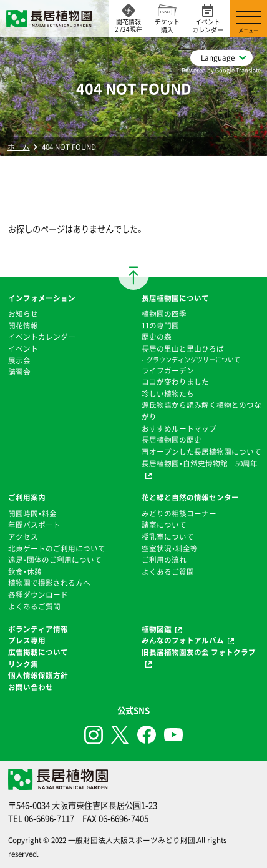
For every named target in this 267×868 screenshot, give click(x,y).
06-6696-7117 (49, 818)
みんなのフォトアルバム (183, 640)
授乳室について (168, 536)
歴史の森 (157, 337)
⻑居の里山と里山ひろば (183, 348)
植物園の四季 (164, 313)
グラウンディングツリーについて (193, 359)
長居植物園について (175, 298)
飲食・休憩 (25, 571)
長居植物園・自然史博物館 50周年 (200, 463)
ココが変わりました (175, 382)
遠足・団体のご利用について (55, 560)
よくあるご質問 (34, 606)
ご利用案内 (27, 497)
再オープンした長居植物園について (201, 451)
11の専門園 (160, 325)
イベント (23, 348)
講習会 (19, 372)
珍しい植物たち (168, 393)
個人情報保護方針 (38, 675)
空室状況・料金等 (170, 548)
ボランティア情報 (38, 629)
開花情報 (23, 325)
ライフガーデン (168, 370)
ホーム (19, 147)
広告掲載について (38, 652)
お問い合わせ (31, 687)
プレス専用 (27, 640)
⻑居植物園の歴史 (172, 440)
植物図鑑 (157, 629)
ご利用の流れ (164, 560)
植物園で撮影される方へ (49, 583)
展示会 (19, 360)
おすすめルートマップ (179, 428)
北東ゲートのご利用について (57, 548)
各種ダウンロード (38, 594)
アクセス (23, 536)
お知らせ (23, 313)
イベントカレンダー (42, 337)
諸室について (164, 525)
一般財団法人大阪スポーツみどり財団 (132, 840)
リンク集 (23, 664)
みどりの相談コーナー (179, 513)
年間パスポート (34, 525)
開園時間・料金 (32, 513)
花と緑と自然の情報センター (190, 497)
